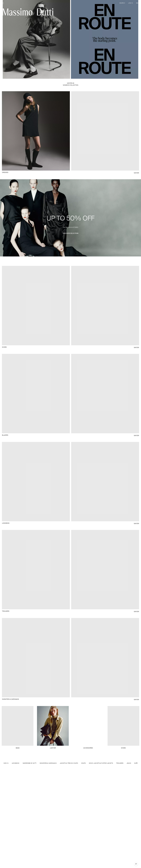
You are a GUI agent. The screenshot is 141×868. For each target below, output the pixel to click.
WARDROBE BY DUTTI (30, 763)
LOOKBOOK (16, 763)
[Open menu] (3, 3)
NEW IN (6, 763)
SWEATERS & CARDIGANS (48, 763)
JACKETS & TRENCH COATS (69, 763)
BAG (138, 3)
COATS (83, 763)
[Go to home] (28, 12)
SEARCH (122, 3)
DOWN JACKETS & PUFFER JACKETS (101, 763)
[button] (70, 218)
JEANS (129, 763)
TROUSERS (120, 763)
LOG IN (131, 3)
